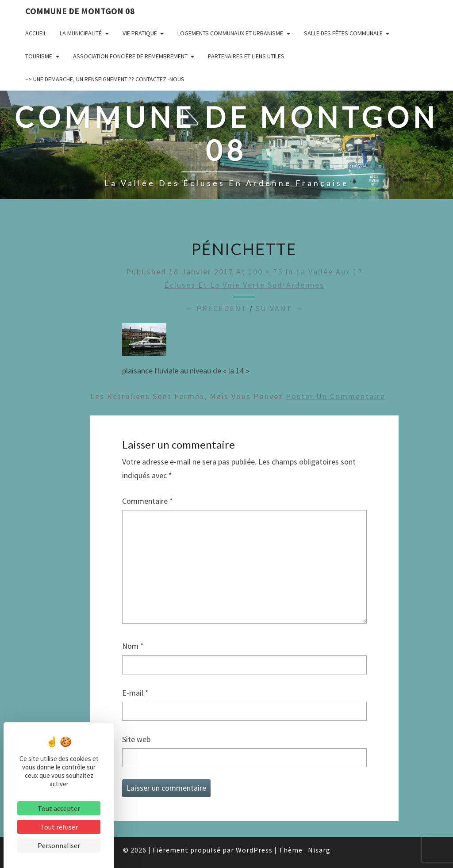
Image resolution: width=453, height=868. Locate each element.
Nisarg (319, 850)
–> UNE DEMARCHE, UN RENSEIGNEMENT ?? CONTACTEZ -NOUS (105, 79)
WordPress (254, 850)
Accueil (36, 33)
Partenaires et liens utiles (246, 56)
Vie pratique (140, 33)
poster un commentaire (336, 396)
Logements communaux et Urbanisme (230, 33)
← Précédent (216, 308)
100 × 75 (265, 272)
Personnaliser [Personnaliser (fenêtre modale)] (59, 845)
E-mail (135, 693)
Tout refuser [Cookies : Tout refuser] (59, 827)
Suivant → (280, 308)
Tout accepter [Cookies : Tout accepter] (59, 808)
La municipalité (81, 33)
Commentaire (148, 501)
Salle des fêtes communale (343, 33)
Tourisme (39, 56)
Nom (133, 646)
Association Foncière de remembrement (130, 56)
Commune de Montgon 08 (80, 11)
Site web (136, 739)
